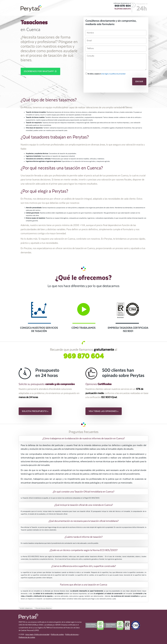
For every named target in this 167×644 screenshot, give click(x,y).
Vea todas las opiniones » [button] (104, 411)
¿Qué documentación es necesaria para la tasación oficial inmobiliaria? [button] (84, 521)
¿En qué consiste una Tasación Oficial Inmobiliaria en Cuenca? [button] (83, 492)
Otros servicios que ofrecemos (43, 608)
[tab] (83, 438)
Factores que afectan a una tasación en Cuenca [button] (84, 585)
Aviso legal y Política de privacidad (37, 635)
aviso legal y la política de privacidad (113, 74)
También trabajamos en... (26, 608)
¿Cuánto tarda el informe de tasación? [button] (84, 537)
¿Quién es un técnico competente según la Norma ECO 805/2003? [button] (84, 550)
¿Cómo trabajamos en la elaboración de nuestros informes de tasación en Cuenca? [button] (84, 438)
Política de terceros (72, 635)
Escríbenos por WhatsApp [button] (40, 71)
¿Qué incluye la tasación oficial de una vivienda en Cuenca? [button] (84, 505)
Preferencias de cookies (27, 637)
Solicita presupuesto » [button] (35, 411)
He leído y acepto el (105, 74)
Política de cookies (57, 635)
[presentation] (103, 82)
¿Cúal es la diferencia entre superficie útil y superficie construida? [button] (84, 566)
